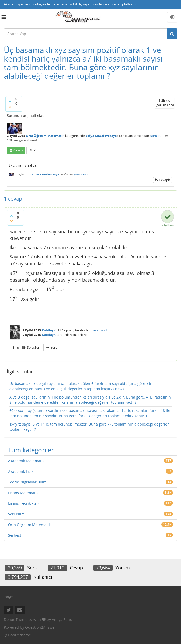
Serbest (15, 535)
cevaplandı (100, 330)
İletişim (9, 597)
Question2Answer (41, 627)
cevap (18, 150)
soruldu (156, 136)
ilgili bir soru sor (27, 347)
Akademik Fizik (21, 471)
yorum (39, 150)
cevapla (165, 180)
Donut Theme (16, 619)
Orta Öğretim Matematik (45, 136)
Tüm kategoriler (31, 450)
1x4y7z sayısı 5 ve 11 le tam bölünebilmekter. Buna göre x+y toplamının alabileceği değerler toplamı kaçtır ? (89, 427)
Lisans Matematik (23, 493)
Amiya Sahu (62, 619)
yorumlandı (81, 174)
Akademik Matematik (26, 461)
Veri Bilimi (17, 514)
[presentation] (22, 273)
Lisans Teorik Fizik (24, 503)
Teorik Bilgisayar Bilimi (28, 482)
